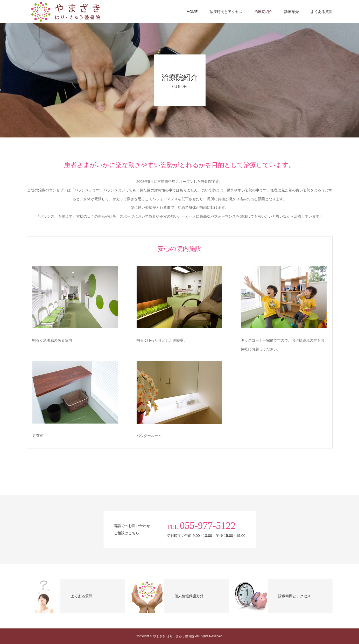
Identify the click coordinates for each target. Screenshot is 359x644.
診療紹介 (292, 12)
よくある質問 (322, 12)
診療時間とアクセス (226, 12)
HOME (192, 12)
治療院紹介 (263, 12)
